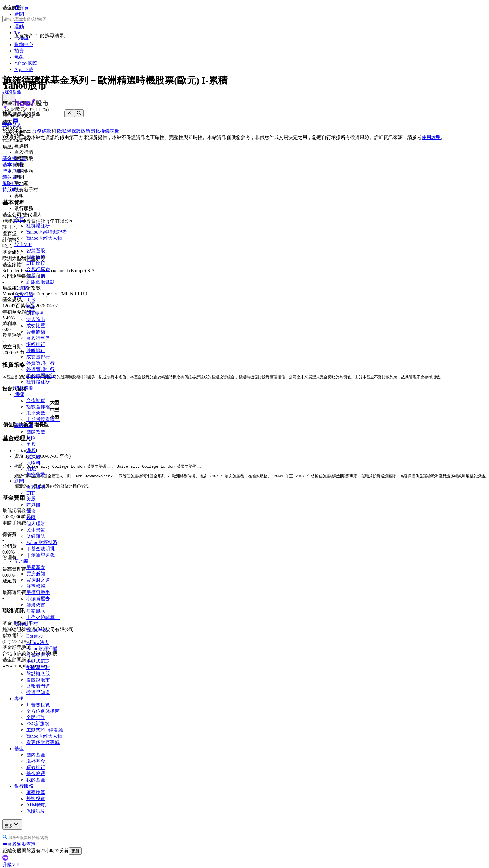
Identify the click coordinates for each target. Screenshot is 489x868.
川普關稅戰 (38, 705)
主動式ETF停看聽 (45, 730)
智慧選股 (36, 251)
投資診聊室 (38, 655)
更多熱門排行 (41, 376)
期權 (19, 394)
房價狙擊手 (38, 592)
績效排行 (36, 767)
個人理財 (36, 524)
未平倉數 (36, 413)
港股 (31, 451)
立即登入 (12, 125)
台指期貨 (36, 401)
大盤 (31, 301)
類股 (31, 307)
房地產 (21, 561)
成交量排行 (38, 357)
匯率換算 (36, 792)
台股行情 (24, 294)
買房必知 (36, 574)
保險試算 (36, 811)
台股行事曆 (38, 269)
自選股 (21, 288)
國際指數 (36, 432)
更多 (12, 824)
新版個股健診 (41, 282)
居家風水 (36, 611)
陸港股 (33, 505)
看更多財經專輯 (43, 742)
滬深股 (33, 457)
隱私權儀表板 (105, 131)
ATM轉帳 (36, 805)
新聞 (19, 481)
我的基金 (36, 780)
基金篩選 (36, 774)
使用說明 (431, 137)
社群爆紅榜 (38, 226)
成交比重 (36, 326)
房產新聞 (36, 567)
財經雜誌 (36, 536)
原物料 (33, 463)
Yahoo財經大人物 (44, 238)
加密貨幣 (36, 475)
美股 (31, 444)
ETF (30, 493)
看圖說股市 (38, 680)
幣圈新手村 (38, 667)
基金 (19, 749)
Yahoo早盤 (37, 630)
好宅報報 (36, 586)
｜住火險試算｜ (43, 617)
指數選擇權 (38, 407)
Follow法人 (38, 642)
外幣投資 (36, 799)
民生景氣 (36, 530)
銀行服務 (24, 786)
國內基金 (36, 755)
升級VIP (11, 865)
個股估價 (36, 276)
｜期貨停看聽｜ (43, 419)
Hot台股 (35, 636)
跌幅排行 (36, 351)
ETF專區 (35, 313)
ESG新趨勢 (38, 724)
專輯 (19, 699)
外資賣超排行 (41, 369)
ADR (31, 469)
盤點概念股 (38, 674)
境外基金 (36, 761)
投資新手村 (26, 624)
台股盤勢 (36, 487)
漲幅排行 (36, 344)
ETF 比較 (36, 263)
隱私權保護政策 (74, 131)
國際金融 (24, 426)
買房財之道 (38, 580)
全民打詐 (36, 717)
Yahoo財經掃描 (42, 649)
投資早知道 (38, 692)
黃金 (31, 511)
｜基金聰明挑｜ (43, 549)
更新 (75, 851)
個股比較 (36, 257)
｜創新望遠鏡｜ (43, 555)
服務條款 (42, 131)
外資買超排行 (41, 363)
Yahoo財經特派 (42, 542)
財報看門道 (38, 686)
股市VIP (23, 244)
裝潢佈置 (36, 605)
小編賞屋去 (38, 599)
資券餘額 (36, 332)
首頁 (19, 219)
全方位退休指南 (43, 711)
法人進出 (36, 319)
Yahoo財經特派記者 (47, 232)
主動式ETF (38, 661)
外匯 (31, 438)
